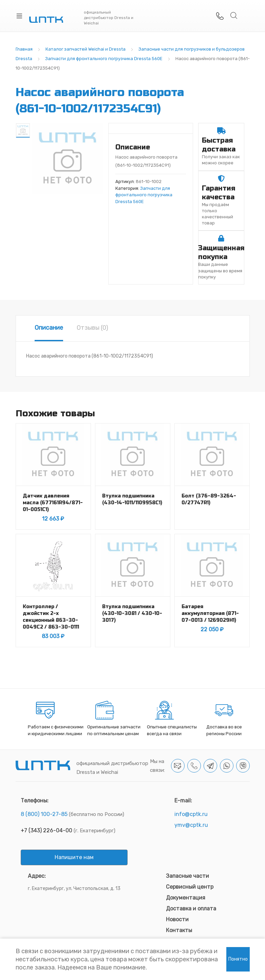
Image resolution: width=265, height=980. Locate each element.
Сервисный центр (190, 887)
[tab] (49, 328)
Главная (24, 49)
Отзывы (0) (92, 328)
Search (234, 16)
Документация (186, 898)
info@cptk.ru (191, 814)
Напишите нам (74, 857)
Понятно (238, 959)
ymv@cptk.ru (191, 825)
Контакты (179, 930)
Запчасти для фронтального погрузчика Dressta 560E (104, 59)
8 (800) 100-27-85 (44, 814)
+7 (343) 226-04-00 (46, 830)
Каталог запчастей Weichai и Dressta (86, 49)
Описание (49, 328)
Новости (177, 919)
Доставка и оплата (191, 909)
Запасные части (187, 876)
